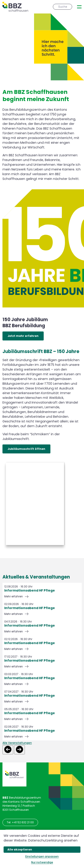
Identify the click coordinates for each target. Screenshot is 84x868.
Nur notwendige (42, 862)
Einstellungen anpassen (42, 856)
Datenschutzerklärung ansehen (53, 840)
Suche (63, 7)
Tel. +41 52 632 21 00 (20, 822)
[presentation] (79, 7)
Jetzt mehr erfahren (23, 336)
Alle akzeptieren (20, 849)
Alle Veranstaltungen (17, 743)
